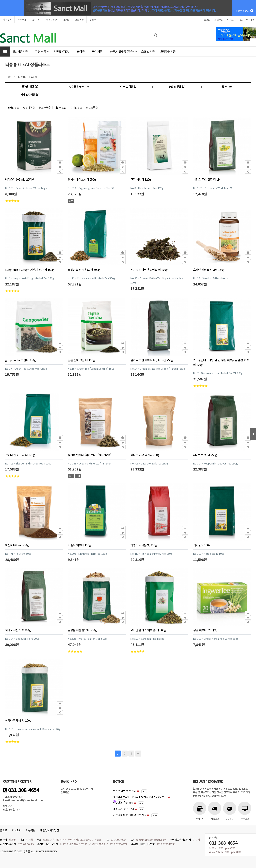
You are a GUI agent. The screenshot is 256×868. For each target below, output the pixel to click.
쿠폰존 (93, 20)
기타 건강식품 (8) (30, 95)
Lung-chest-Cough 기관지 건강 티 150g (30, 270)
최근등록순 (92, 108)
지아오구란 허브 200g (18, 630)
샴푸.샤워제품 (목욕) (123, 51)
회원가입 (219, 20)
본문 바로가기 (0, 0)
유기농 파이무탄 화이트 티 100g (149, 270)
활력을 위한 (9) (30, 86)
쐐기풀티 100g (202, 545)
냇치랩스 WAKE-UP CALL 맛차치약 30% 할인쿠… (140, 797)
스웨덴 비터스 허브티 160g (209, 270)
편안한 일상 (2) (177, 86)
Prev (252, 40)
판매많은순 (13, 108)
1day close (244, 11)
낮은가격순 (29, 108)
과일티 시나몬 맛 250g (144, 545)
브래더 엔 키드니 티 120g (20, 455)
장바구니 (247, 20)
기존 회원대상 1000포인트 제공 (130, 815)
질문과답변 (52, 20)
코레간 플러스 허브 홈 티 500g (148, 630)
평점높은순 (60, 108)
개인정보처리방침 (49, 830)
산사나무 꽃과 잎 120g (18, 720)
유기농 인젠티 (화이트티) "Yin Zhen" (90, 455)
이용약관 (31, 830)
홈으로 (3, 830)
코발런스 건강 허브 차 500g (84, 270)
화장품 (82, 51)
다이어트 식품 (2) (128, 86)
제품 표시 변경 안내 (123, 809)
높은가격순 (45, 108)
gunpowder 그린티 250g (20, 360)
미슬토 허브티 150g (79, 545)
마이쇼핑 (231, 20)
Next (254, 40)
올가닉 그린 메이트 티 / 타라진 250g (152, 360)
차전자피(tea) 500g (17, 545)
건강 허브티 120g (141, 179)
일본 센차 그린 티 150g (81, 360)
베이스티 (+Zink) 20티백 (20, 179)
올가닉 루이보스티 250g (82, 179)
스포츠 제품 (148, 51)
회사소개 (16, 830)
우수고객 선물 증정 (123, 803)
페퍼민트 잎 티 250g (205, 455)
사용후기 (7, 20)
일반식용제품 (21, 51)
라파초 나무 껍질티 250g (145, 455)
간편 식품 (42, 51)
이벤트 (66, 20)
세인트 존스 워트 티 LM (207, 179)
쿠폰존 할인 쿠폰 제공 (125, 791)
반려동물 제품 (168, 51)
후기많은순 (76, 108)
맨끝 (138, 754)
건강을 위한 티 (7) (79, 86)
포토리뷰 (79, 20)
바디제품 (99, 51)
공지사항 (36, 20)
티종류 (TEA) (63, 51)
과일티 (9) (226, 86)
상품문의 (22, 20)
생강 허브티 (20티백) (205, 630)
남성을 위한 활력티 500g (82, 630)
